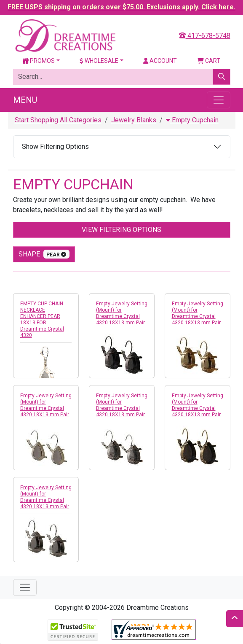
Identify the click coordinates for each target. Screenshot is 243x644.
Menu (25, 100)
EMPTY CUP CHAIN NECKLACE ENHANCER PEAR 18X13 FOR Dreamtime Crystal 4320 (42, 319)
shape (44, 254)
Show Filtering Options (55, 147)
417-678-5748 (205, 36)
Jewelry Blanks (134, 120)
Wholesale (99, 61)
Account (160, 61)
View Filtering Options (121, 230)
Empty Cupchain (192, 120)
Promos (39, 61)
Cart (209, 61)
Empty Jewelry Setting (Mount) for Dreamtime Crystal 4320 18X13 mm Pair (122, 313)
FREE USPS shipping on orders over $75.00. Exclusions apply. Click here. (121, 7)
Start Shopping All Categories (58, 120)
